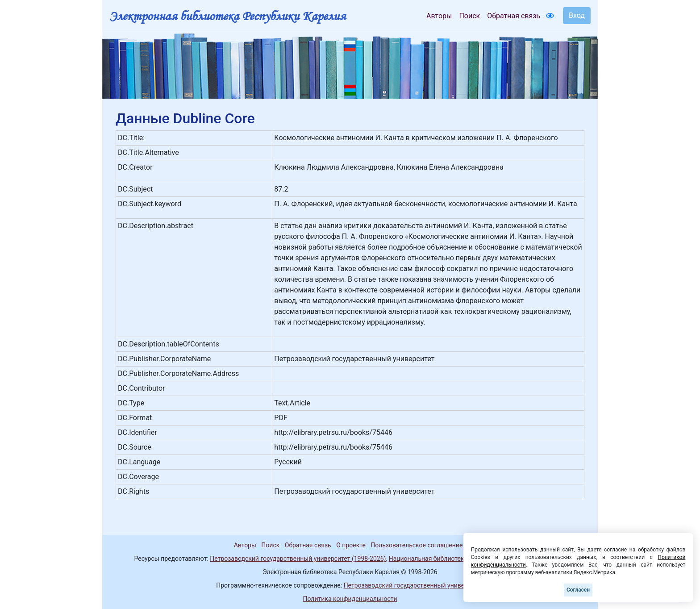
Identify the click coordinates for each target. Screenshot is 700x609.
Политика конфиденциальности (350, 599)
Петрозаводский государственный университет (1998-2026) (298, 559)
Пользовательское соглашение (417, 545)
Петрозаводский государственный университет (414, 585)
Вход (577, 15)
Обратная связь (514, 16)
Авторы (439, 16)
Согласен (578, 590)
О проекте (351, 545)
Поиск (469, 16)
